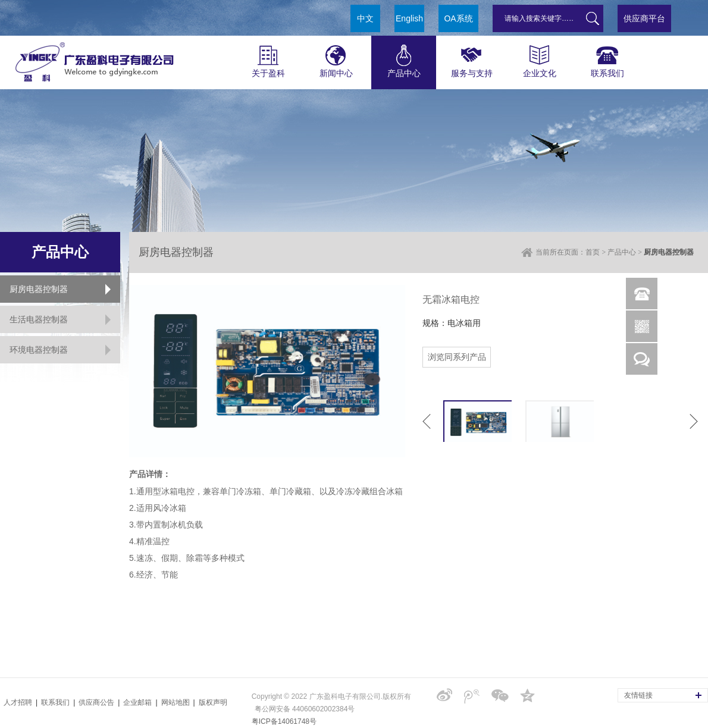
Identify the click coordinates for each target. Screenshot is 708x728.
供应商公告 (96, 702)
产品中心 (404, 57)
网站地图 (176, 702)
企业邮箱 (137, 702)
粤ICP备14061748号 (284, 721)
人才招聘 (18, 702)
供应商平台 (644, 18)
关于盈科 (268, 57)
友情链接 (638, 695)
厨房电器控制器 (39, 289)
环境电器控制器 (39, 350)
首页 (593, 252)
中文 (365, 18)
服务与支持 (472, 57)
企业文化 (539, 57)
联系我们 (607, 57)
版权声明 (213, 702)
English (409, 18)
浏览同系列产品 (457, 357)
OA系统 (458, 18)
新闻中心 (336, 57)
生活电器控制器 (39, 319)
